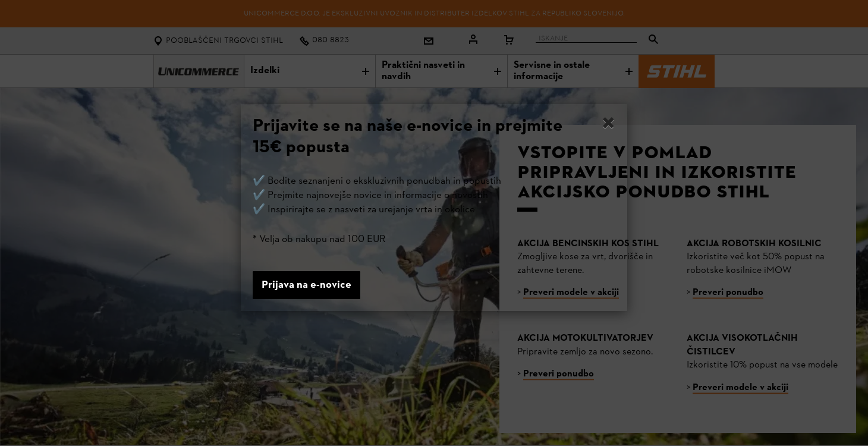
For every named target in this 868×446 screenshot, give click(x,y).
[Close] (608, 125)
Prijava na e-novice (306, 285)
